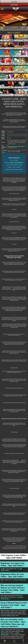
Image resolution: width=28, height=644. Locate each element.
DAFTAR (5, 641)
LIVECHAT (14, 641)
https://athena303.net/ (17, 162)
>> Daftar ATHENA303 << (10, 634)
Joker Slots (21, 146)
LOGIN (23, 641)
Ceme (3, 113)
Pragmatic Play (12, 146)
